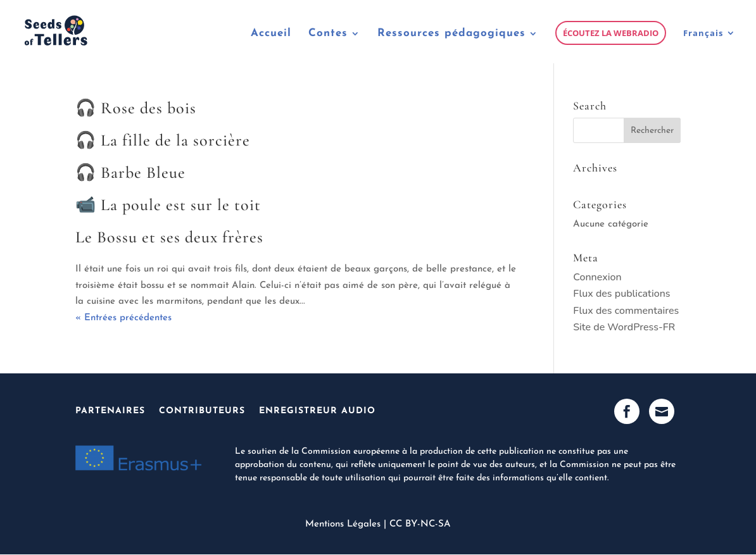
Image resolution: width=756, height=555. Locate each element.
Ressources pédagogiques (451, 34)
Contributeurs (202, 411)
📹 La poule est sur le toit (168, 205)
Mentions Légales (343, 524)
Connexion (597, 277)
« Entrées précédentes (123, 318)
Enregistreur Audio (317, 411)
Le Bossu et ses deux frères (169, 237)
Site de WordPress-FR (624, 327)
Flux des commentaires (626, 311)
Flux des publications (621, 294)
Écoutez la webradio (611, 33)
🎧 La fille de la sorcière (163, 140)
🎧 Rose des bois (136, 108)
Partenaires (110, 411)
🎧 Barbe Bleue (130, 172)
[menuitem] (709, 46)
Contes (328, 34)
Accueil (271, 34)
